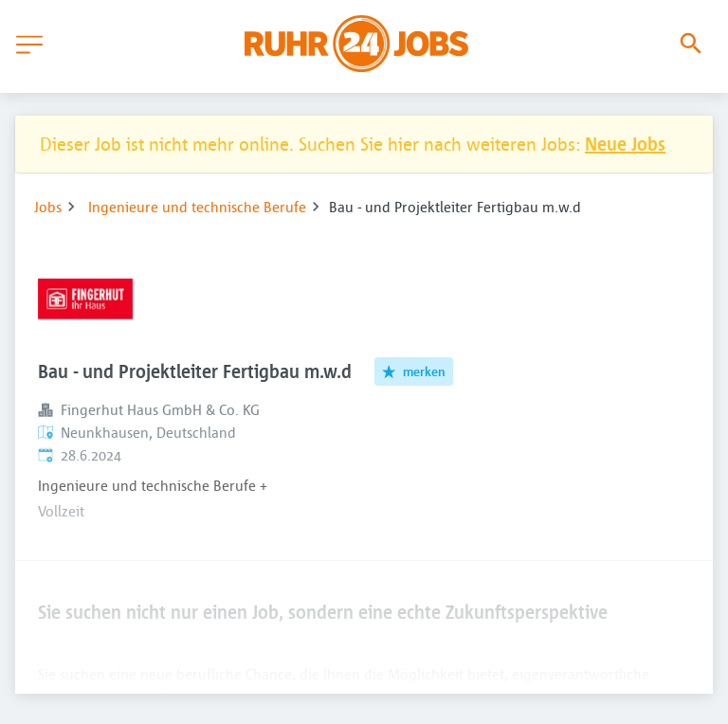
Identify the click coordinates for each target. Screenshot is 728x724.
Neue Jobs (625, 144)
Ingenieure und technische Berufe (197, 207)
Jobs (48, 207)
